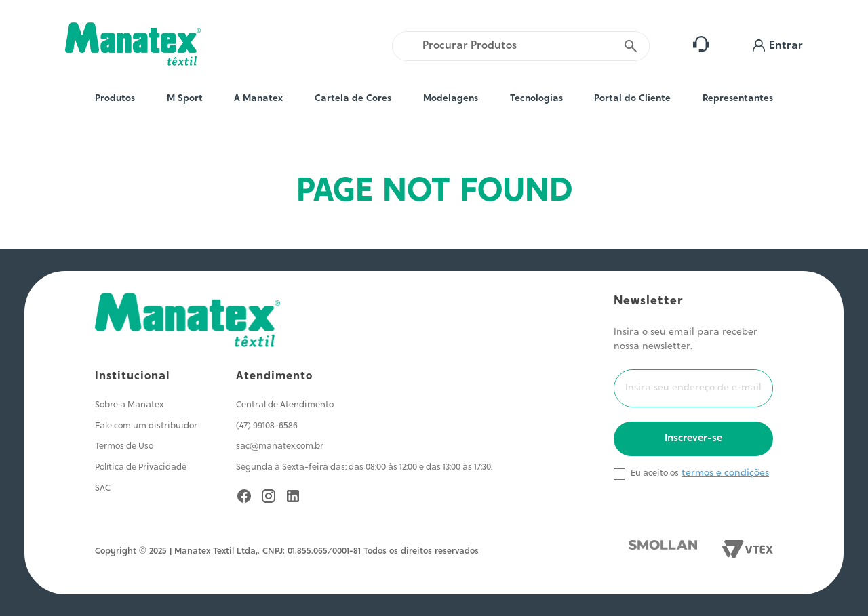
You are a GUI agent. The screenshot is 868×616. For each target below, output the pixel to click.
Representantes (738, 99)
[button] (778, 46)
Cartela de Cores (353, 99)
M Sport (185, 99)
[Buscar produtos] (631, 46)
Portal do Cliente (632, 99)
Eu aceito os (655, 473)
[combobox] (521, 46)
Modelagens (451, 99)
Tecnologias (536, 99)
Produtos (115, 99)
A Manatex (258, 99)
